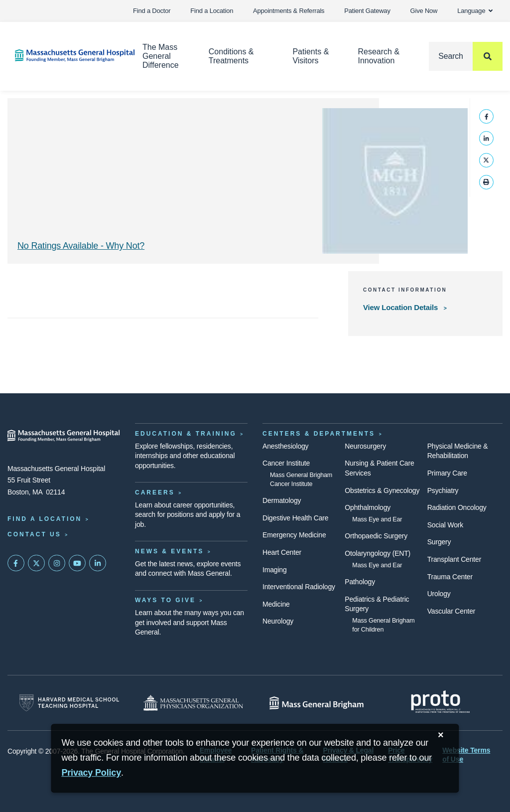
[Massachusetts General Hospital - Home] (64, 436)
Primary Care (447, 473)
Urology (439, 594)
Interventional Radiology (299, 587)
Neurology (278, 621)
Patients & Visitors (311, 56)
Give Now (424, 11)
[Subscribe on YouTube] (77, 563)
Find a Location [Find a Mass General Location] (45, 519)
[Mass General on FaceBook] (16, 563)
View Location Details (401, 307)
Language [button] (475, 11)
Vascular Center (451, 611)
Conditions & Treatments (231, 56)
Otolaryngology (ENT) (378, 553)
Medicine (276, 604)
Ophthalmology (368, 507)
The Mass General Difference (161, 56)
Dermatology (282, 500)
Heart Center (282, 552)
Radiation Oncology (457, 507)
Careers (155, 492)
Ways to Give (165, 600)
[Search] (466, 56)
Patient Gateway (367, 11)
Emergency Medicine (294, 535)
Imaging (275, 570)
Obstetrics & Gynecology (382, 490)
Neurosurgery (365, 446)
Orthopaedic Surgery (376, 536)
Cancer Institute (286, 463)
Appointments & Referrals (289, 11)
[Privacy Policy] (91, 773)
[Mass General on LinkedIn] (98, 563)
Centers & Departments (319, 434)
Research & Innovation (379, 56)
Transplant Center (454, 559)
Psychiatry (443, 490)
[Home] (64, 56)
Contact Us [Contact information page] (34, 534)
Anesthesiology (285, 446)
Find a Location (212, 11)
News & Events (169, 551)
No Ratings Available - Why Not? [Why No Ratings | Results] (81, 246)
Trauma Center (450, 577)
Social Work (445, 525)
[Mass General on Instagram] (57, 563)
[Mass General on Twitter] (36, 563)
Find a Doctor (152, 11)
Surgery (439, 542)
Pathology (360, 582)
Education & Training (186, 434)
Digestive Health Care (295, 518)
